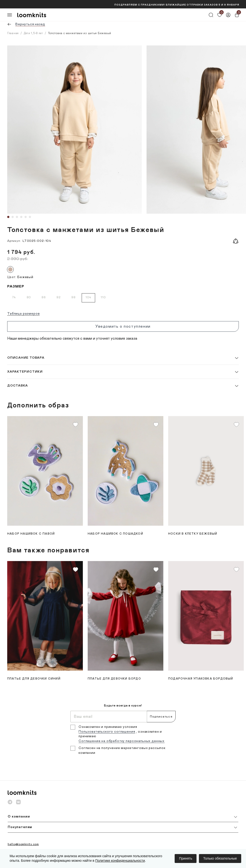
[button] (123, 358)
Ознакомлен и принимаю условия (108, 727)
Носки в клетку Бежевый (193, 534)
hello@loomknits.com (23, 844)
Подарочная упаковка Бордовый (201, 679)
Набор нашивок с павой (31, 534)
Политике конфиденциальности (120, 861)
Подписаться (161, 717)
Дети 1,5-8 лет (33, 33)
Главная (13, 33)
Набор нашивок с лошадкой (115, 534)
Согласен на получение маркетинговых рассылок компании (122, 750)
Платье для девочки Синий (34, 679)
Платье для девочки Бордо (114, 679)
